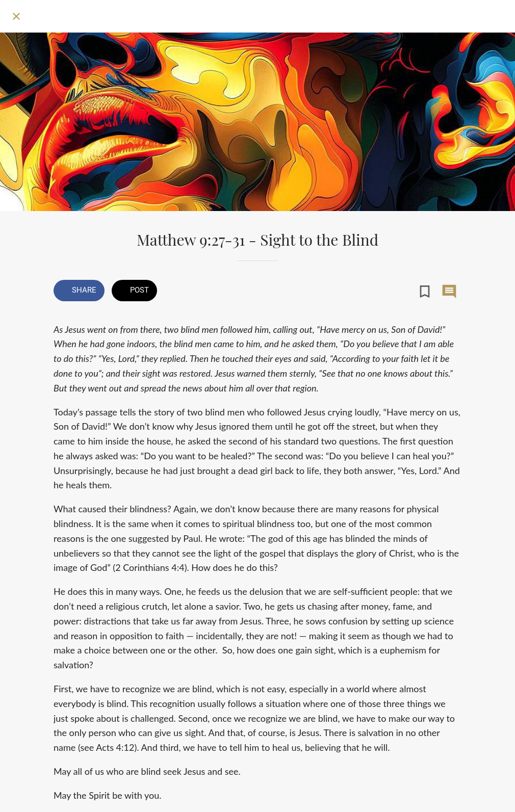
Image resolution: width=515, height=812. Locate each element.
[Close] (16, 16)
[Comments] (449, 292)
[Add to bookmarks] (425, 292)
